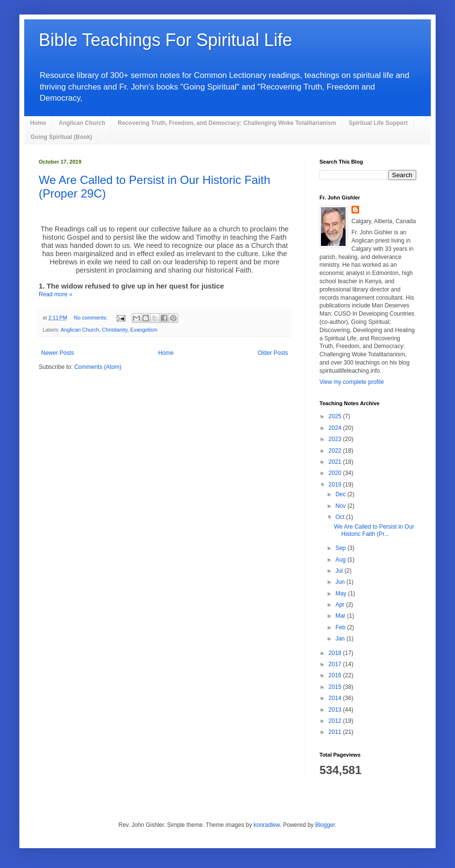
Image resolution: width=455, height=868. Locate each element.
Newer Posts (58, 353)
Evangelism (144, 330)
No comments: (92, 318)
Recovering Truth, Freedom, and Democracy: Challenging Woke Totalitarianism (227, 123)
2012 (336, 721)
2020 (336, 473)
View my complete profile (352, 382)
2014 (336, 698)
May (342, 594)
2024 (336, 428)
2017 (336, 664)
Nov (341, 506)
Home (38, 123)
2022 (336, 451)
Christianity (114, 330)
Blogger (325, 825)
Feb (341, 627)
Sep (341, 548)
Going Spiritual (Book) (61, 137)
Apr (341, 605)
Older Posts (273, 353)
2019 (336, 485)
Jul (340, 571)
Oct (341, 517)
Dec (341, 494)
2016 (336, 675)
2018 (336, 653)
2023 (336, 439)
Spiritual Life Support (378, 123)
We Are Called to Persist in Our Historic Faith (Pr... (374, 530)
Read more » (55, 294)
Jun (341, 582)
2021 (336, 462)
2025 (336, 416)
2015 (336, 687)
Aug (341, 560)
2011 (336, 732)
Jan (341, 639)
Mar (341, 616)
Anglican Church (82, 123)
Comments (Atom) (98, 367)
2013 (336, 710)
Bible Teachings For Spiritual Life (166, 40)
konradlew (267, 825)
